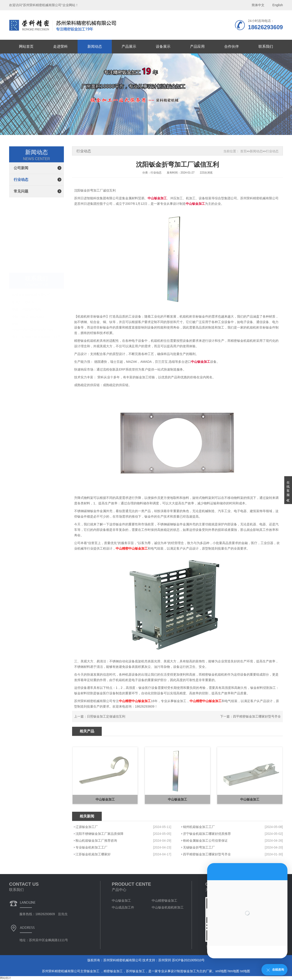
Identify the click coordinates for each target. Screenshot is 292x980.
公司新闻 (21, 168)
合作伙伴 (232, 46)
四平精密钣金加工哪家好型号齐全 (257, 726)
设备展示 (163, 46)
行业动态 (21, 180)
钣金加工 (94, 971)
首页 (243, 151)
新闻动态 (95, 46)
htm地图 (233, 971)
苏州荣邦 (165, 960)
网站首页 (26, 46)
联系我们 (266, 46)
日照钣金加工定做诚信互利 (106, 726)
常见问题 (21, 191)
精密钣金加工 (113, 971)
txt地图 (245, 971)
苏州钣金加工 (136, 971)
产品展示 (129, 46)
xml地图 (221, 971)
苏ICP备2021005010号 (188, 960)
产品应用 (197, 46)
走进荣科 (60, 46)
